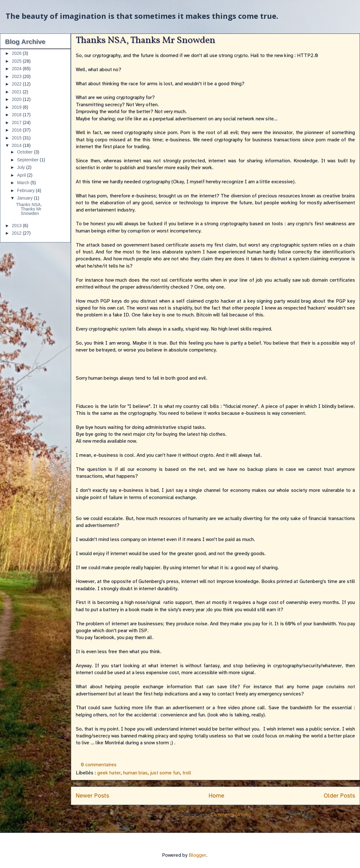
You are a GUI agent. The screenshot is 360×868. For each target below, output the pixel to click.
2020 (17, 99)
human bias (135, 773)
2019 (17, 107)
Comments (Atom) (231, 814)
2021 (17, 92)
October (25, 152)
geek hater (109, 773)
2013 (17, 226)
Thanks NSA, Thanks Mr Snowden (146, 40)
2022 (17, 84)
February (26, 190)
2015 (17, 138)
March (24, 183)
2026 (17, 53)
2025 (17, 61)
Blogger (197, 855)
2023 (17, 76)
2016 (17, 130)
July (21, 167)
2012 (17, 233)
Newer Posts (92, 796)
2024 (17, 69)
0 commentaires (99, 765)
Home (217, 796)
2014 (17, 145)
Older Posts (339, 796)
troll (187, 773)
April (22, 175)
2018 (17, 115)
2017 (17, 122)
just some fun (165, 773)
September (28, 160)
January (25, 198)
